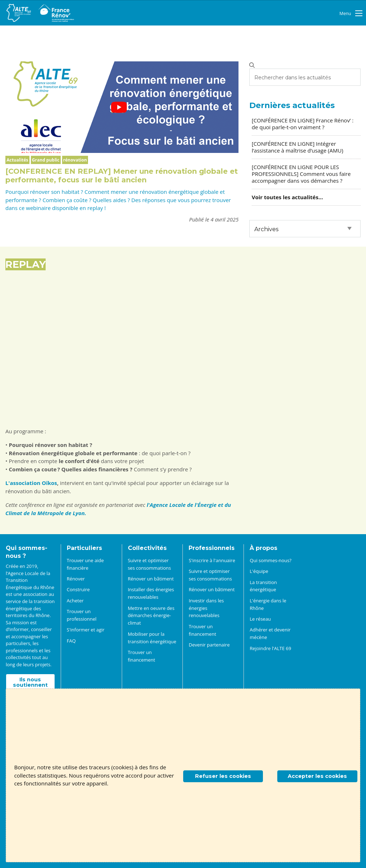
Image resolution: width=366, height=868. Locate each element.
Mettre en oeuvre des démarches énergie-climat (151, 616)
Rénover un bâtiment (151, 579)
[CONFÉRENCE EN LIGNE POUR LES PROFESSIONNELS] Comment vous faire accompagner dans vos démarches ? (301, 174)
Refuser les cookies (223, 776)
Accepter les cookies (317, 776)
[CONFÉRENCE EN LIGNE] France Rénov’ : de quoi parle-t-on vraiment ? (303, 124)
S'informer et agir (86, 630)
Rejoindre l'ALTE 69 (270, 648)
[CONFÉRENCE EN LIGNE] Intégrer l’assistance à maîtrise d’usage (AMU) (298, 147)
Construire (78, 589)
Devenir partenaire (209, 645)
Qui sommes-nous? (270, 560)
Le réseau (260, 619)
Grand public (46, 160)
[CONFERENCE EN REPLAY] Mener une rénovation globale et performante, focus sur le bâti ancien (122, 176)
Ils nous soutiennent (30, 682)
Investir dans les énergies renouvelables (206, 608)
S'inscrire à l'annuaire (212, 560)
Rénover (76, 579)
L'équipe (259, 571)
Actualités (17, 160)
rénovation (75, 160)
